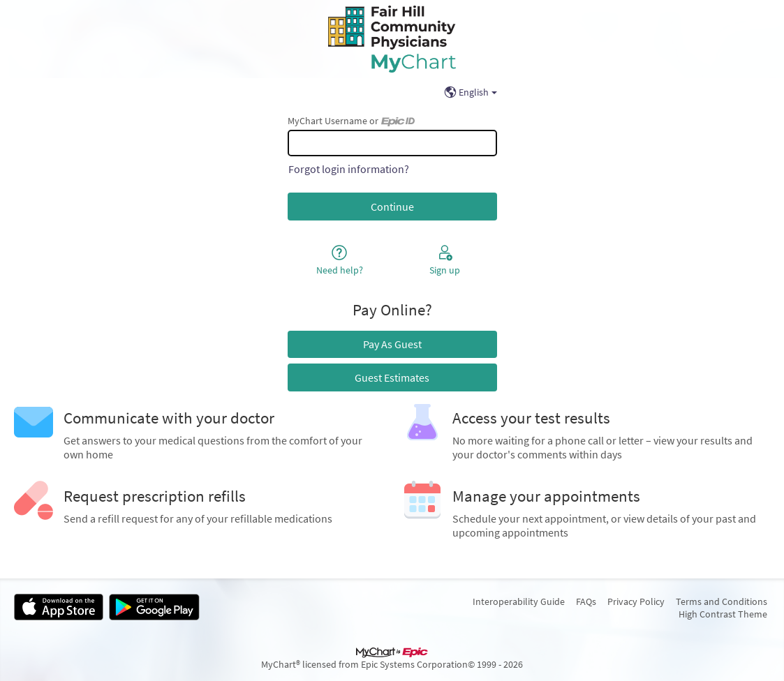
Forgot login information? (349, 169)
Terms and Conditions (722, 601)
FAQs (586, 601)
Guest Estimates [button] (392, 377)
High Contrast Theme (723, 614)
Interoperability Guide (519, 601)
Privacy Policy (636, 601)
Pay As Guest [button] (392, 344)
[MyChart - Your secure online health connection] (392, 39)
